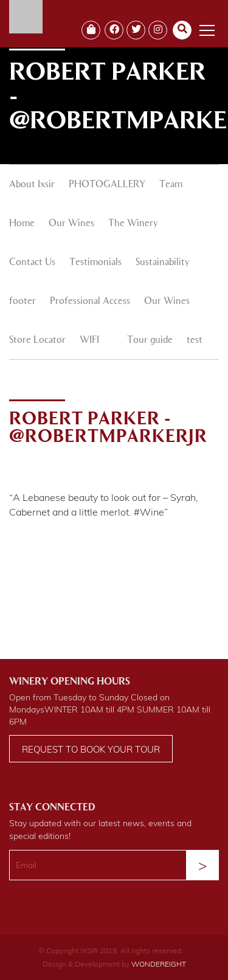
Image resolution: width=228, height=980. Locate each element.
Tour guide (150, 340)
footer (22, 302)
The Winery (133, 224)
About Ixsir (32, 185)
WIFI (89, 340)
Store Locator (37, 340)
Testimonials (95, 263)
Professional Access (90, 302)
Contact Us (32, 263)
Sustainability (163, 263)
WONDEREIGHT (159, 964)
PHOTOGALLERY (107, 185)
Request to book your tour (91, 749)
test (195, 340)
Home (22, 224)
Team (171, 185)
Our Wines (71, 224)
